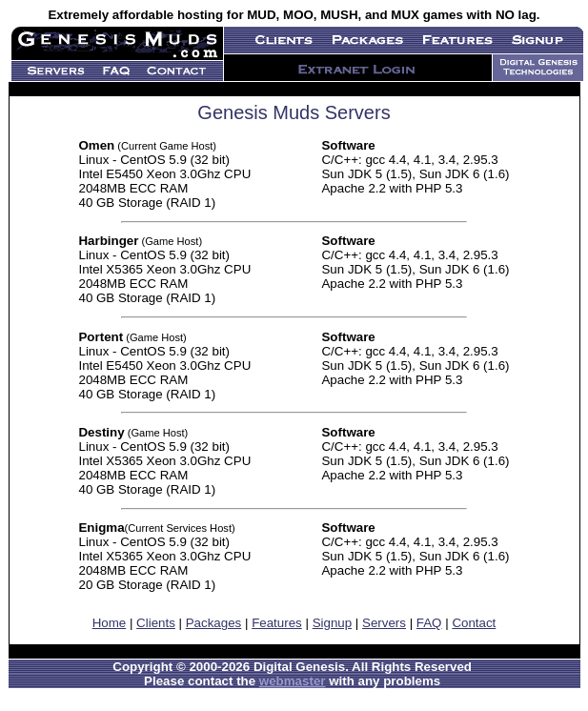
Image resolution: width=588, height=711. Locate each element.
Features (277, 623)
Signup (333, 623)
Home (110, 623)
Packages (214, 623)
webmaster (293, 681)
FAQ (429, 623)
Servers (384, 623)
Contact (474, 623)
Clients (156, 623)
